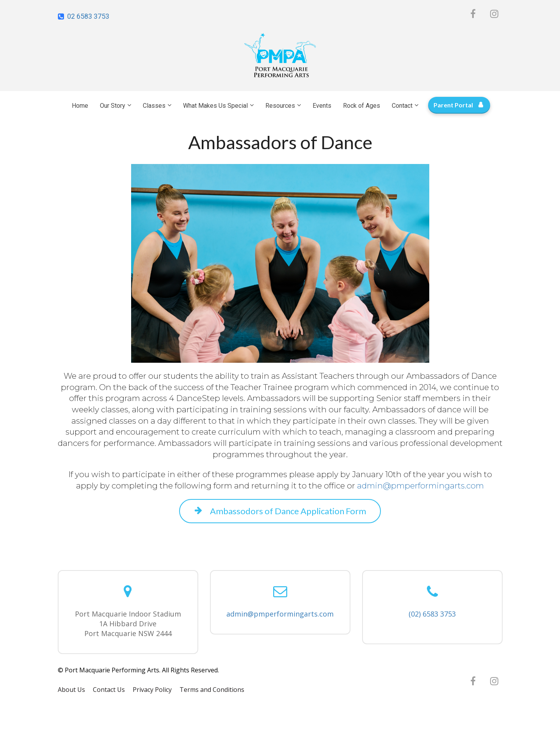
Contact (402, 106)
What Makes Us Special (215, 106)
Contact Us (109, 690)
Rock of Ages (362, 106)
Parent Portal (458, 105)
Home (80, 106)
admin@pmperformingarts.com (280, 614)
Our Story (113, 106)
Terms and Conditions (212, 690)
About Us (71, 690)
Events (322, 106)
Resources (280, 106)
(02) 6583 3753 (432, 614)
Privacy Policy (152, 690)
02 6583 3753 (88, 16)
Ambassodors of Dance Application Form (280, 511)
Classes (154, 106)
